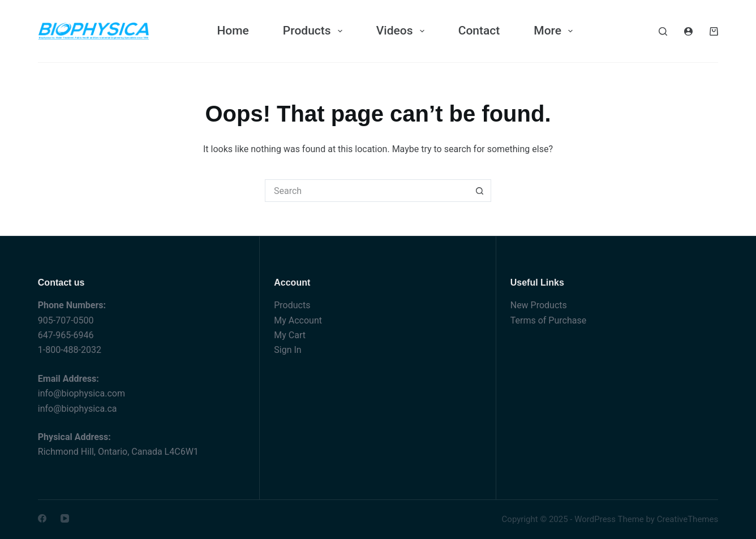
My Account (298, 320)
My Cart (290, 335)
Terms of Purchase (548, 320)
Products (292, 305)
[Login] (688, 31)
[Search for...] (367, 191)
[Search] (663, 31)
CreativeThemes (688, 519)
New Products (539, 305)
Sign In (287, 350)
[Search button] (480, 191)
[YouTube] (65, 518)
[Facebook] (42, 518)
